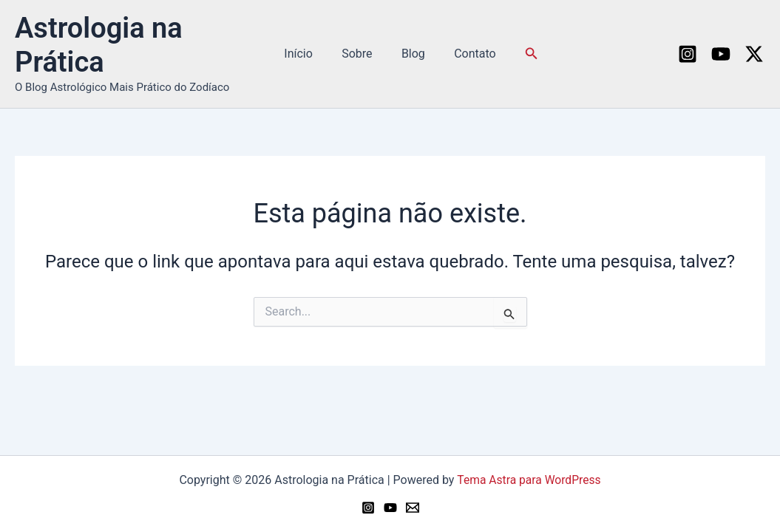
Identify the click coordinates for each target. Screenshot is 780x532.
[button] (521, 54)
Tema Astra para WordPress (529, 480)
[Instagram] (688, 54)
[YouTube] (721, 54)
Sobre (360, 54)
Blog (410, 54)
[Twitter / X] (754, 54)
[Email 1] (413, 508)
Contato (467, 54)
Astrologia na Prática (99, 45)
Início (306, 54)
